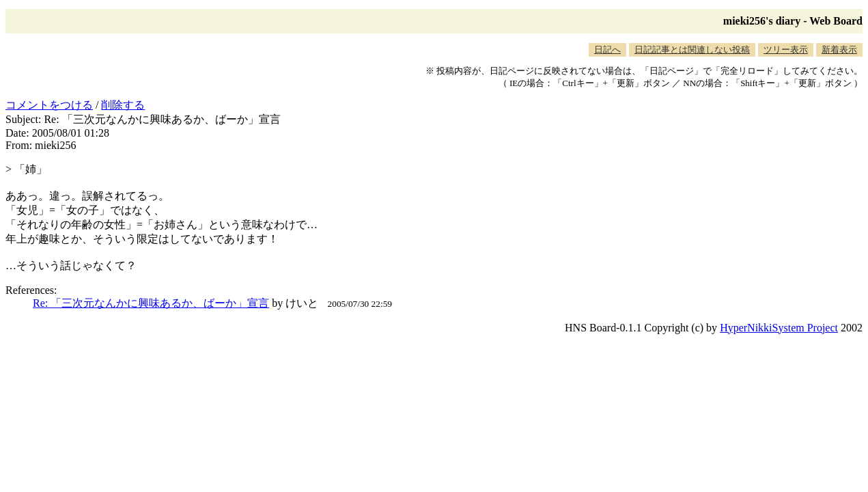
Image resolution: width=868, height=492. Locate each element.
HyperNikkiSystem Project (779, 328)
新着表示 (839, 50)
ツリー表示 (786, 50)
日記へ (607, 50)
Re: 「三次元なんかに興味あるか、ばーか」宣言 (151, 303)
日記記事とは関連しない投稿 (692, 50)
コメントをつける (49, 105)
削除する (123, 105)
